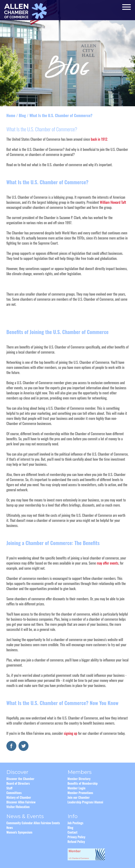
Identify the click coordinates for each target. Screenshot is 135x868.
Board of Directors (18, 783)
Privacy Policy (77, 837)
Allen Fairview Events (47, 823)
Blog (22, 115)
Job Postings (75, 823)
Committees (14, 793)
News (10, 827)
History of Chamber (19, 797)
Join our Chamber (79, 797)
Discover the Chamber (20, 779)
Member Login (77, 788)
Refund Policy (76, 841)
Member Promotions (80, 793)
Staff (9, 788)
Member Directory (79, 779)
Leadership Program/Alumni (85, 802)
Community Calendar (20, 823)
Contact (73, 832)
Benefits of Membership (83, 783)
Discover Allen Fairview (21, 802)
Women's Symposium (19, 832)
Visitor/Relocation (18, 807)
